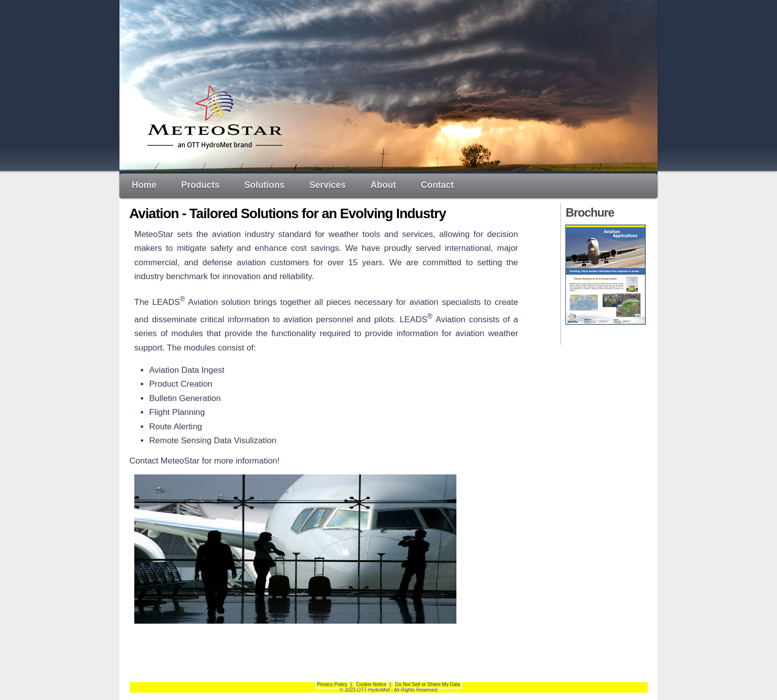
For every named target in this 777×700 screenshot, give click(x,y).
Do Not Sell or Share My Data (428, 684)
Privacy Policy (332, 684)
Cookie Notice (371, 684)
